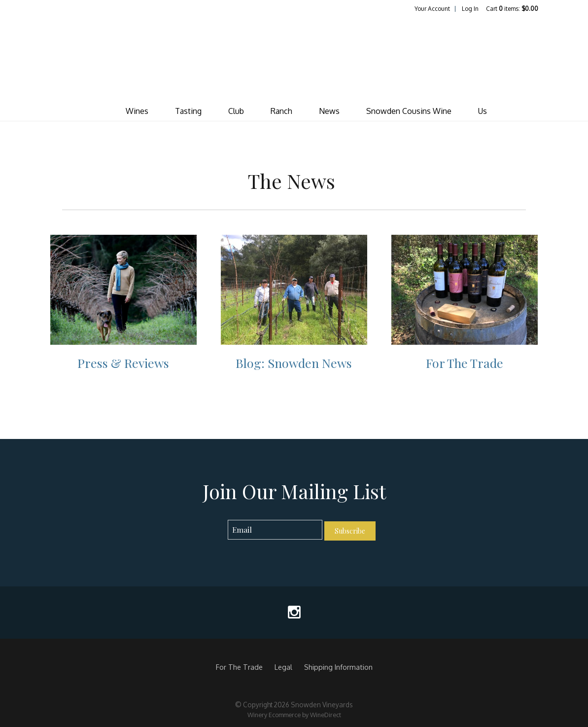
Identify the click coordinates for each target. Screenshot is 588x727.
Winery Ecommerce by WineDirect (294, 715)
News (329, 111)
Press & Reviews (123, 363)
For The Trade (465, 363)
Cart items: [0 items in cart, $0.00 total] (512, 9)
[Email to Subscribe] (275, 530)
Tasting (188, 111)
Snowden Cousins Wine (409, 111)
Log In (470, 9)
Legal (283, 667)
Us (483, 111)
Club (236, 111)
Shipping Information (338, 667)
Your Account (432, 9)
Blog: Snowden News (294, 363)
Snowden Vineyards (294, 57)
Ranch (281, 111)
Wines (137, 111)
